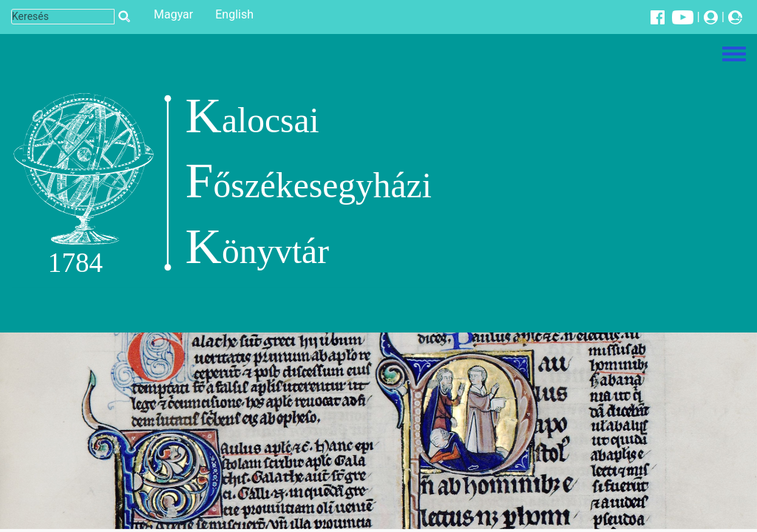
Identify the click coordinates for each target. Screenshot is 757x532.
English (234, 14)
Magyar (173, 14)
